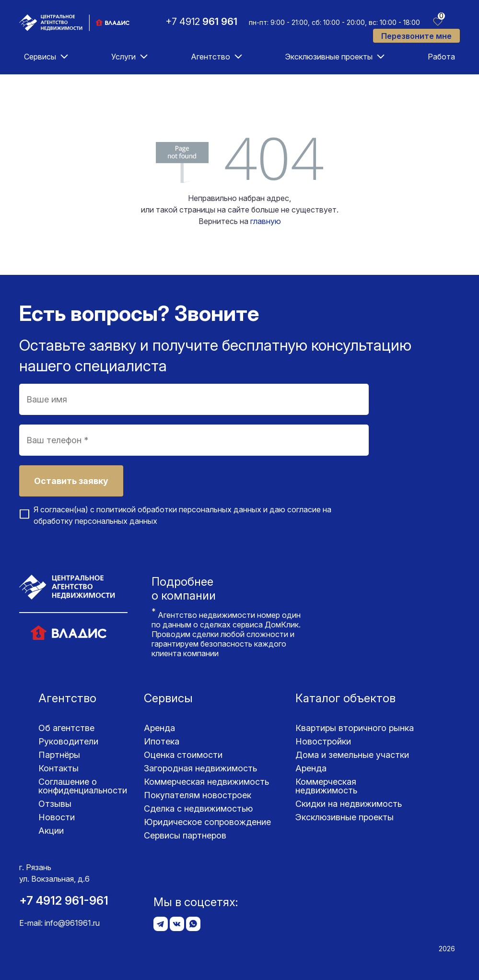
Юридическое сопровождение (207, 822)
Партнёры (59, 755)
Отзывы (55, 804)
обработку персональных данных (95, 521)
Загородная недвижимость (200, 768)
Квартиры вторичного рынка (355, 728)
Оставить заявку (71, 481)
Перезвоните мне (416, 36)
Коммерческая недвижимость (206, 782)
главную (266, 221)
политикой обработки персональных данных (179, 509)
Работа (441, 57)
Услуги (123, 57)
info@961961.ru (72, 923)
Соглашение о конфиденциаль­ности (83, 786)
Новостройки (323, 741)
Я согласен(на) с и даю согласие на (182, 515)
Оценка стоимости (183, 755)
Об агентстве (66, 728)
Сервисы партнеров (185, 835)
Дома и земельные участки (352, 755)
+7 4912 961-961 (64, 901)
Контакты (58, 768)
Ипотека (162, 741)
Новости (57, 817)
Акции (51, 831)
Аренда (159, 728)
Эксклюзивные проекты (329, 57)
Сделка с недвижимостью (198, 809)
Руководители (68, 741)
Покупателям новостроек (198, 795)
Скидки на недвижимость (349, 804)
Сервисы (40, 57)
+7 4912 (201, 22)
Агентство (210, 57)
